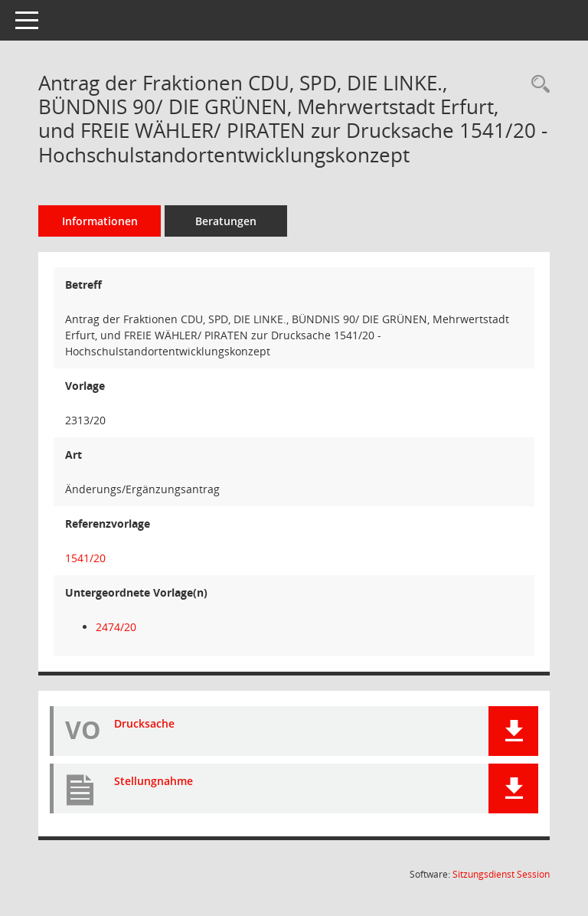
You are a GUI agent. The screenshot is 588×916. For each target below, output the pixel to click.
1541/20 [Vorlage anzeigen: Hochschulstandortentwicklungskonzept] (85, 558)
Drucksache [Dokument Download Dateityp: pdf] (144, 723)
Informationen (100, 221)
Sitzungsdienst (501, 874)
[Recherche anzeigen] (537, 85)
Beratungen (226, 221)
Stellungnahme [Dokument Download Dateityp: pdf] (154, 781)
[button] (513, 731)
